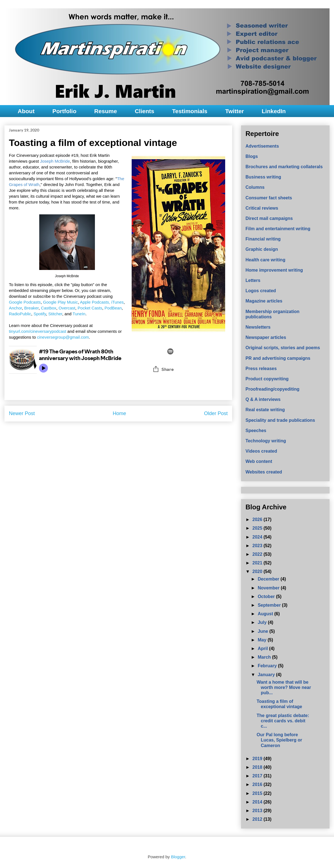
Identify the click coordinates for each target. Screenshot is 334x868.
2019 (258, 759)
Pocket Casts (90, 308)
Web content (259, 461)
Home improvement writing (274, 270)
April (263, 648)
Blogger (178, 857)
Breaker (31, 308)
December (269, 579)
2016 (258, 784)
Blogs (252, 156)
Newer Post (22, 413)
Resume (105, 111)
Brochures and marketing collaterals (284, 167)
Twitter (234, 111)
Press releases (261, 369)
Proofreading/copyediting (272, 389)
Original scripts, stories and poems (283, 348)
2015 (258, 793)
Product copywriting (267, 379)
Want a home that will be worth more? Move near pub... (284, 687)
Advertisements (262, 146)
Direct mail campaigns (269, 218)
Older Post (216, 413)
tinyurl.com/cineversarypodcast (38, 331)
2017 (258, 776)
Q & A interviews (263, 399)
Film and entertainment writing (278, 229)
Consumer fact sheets (269, 198)
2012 (258, 819)
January (267, 675)
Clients (144, 111)
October (267, 597)
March (265, 657)
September (270, 605)
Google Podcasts (25, 302)
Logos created (261, 291)
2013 (258, 811)
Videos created (261, 451)
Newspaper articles (266, 337)
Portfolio (64, 111)
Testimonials (190, 111)
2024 (258, 537)
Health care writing (265, 260)
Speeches (256, 431)
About (26, 111)
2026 (258, 519)
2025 (258, 528)
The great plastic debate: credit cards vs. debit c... (283, 721)
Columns (255, 187)
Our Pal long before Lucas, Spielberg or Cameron (279, 740)
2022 (258, 554)
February (268, 666)
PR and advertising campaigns (278, 358)
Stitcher (55, 314)
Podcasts (100, 302)
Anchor (15, 308)
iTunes (117, 302)
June (264, 631)
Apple (86, 302)
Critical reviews (262, 208)
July (263, 622)
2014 (258, 802)
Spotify (40, 314)
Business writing (263, 177)
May (263, 640)
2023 (258, 546)
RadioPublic (20, 314)
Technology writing (266, 441)
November (269, 588)
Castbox (49, 308)
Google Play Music (61, 302)
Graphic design (262, 249)
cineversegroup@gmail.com (63, 337)
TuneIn (79, 314)
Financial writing (263, 239)
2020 (258, 571)
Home (119, 413)
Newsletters (258, 327)
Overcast (67, 308)
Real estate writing (265, 410)
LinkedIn (274, 111)
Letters (253, 280)
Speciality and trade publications (280, 420)
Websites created (264, 472)
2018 (258, 767)
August (266, 614)
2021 (258, 563)
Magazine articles (264, 301)
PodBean (113, 308)
